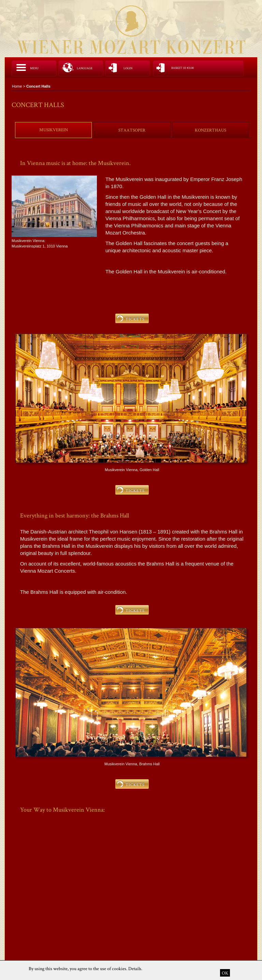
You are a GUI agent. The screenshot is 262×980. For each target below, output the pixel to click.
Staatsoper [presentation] (132, 130)
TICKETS (135, 319)
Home (17, 86)
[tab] (53, 130)
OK (225, 973)
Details (135, 968)
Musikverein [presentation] (54, 130)
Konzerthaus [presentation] (210, 130)
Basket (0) (183, 68)
